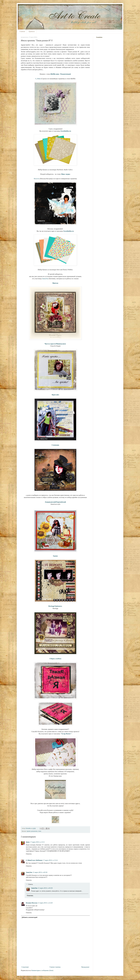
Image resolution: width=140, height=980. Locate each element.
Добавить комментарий (29, 917)
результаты (34, 831)
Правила (32, 31)
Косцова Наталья (32, 903)
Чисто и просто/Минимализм (55, 344)
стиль (40, 831)
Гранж (55, 556)
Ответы (30, 884)
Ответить (29, 854)
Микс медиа (66, 174)
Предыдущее (85, 967)
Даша (28, 842)
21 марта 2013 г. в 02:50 (40, 872)
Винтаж (55, 283)
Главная (22, 31)
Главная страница (55, 967)
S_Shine (38, 79)
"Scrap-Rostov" (66, 734)
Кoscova (37, 179)
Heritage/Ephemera (55, 606)
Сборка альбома (55, 659)
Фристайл (55, 395)
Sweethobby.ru (66, 131)
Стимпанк (55, 445)
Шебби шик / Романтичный (61, 74)
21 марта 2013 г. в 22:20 (45, 903)
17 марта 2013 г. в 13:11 (37, 842)
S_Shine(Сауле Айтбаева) (34, 860)
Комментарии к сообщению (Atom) (42, 970)
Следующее (25, 967)
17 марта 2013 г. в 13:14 (50, 860)
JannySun (45, 279)
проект (29, 831)
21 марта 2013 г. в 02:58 (45, 888)
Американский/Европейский (55, 502)
